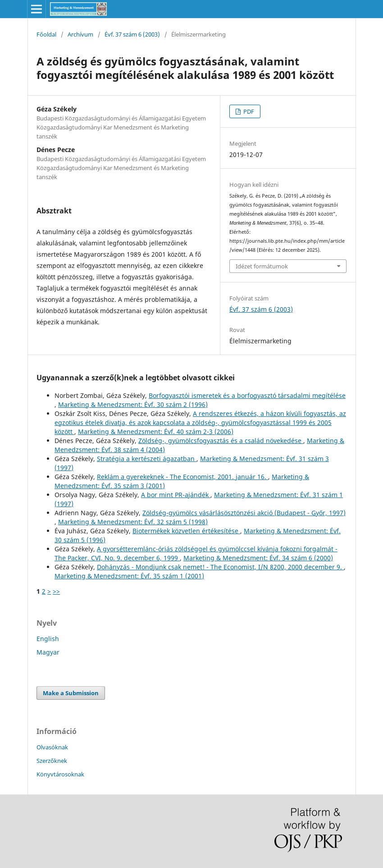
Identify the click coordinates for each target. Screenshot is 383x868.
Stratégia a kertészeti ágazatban (147, 459)
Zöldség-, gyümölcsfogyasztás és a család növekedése (221, 441)
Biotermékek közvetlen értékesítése (186, 531)
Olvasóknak (52, 747)
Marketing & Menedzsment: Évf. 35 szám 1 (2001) (129, 576)
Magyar (48, 652)
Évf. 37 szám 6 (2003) (132, 34)
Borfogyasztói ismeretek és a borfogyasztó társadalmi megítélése (247, 395)
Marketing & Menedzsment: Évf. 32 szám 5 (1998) (133, 522)
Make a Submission (71, 693)
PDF (248, 111)
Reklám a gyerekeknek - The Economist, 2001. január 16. (182, 477)
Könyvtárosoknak (60, 774)
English (48, 639)
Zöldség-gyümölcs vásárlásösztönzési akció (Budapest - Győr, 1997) (244, 513)
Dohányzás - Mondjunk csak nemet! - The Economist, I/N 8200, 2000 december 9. (220, 567)
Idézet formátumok (262, 266)
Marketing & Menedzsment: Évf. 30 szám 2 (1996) (133, 404)
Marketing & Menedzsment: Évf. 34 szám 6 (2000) (258, 558)
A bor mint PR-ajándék (176, 495)
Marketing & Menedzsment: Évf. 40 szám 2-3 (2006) (156, 432)
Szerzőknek (52, 761)
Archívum (80, 34)
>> (56, 591)
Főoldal (46, 34)
